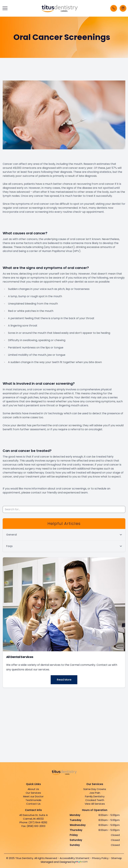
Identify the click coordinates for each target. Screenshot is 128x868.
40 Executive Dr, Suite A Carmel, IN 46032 (33, 817)
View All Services (95, 804)
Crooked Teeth (95, 800)
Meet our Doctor (33, 796)
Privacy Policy (100, 858)
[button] (5, 8)
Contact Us (33, 804)
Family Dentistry (95, 796)
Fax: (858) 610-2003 (33, 826)
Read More (64, 680)
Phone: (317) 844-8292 (33, 822)
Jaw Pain (95, 793)
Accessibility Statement (75, 858)
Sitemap (116, 858)
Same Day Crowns (95, 789)
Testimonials (33, 800)
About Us (33, 789)
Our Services (33, 793)
